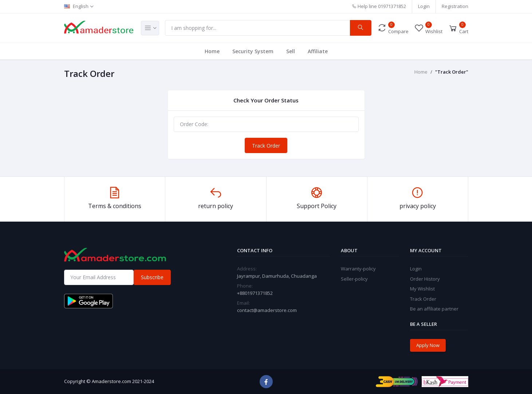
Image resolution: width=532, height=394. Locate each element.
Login (424, 6)
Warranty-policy (358, 269)
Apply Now (428, 345)
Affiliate (318, 51)
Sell (291, 51)
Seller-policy (354, 279)
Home (212, 51)
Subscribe (152, 277)
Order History (425, 279)
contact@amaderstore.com (267, 310)
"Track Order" (452, 72)
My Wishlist (422, 289)
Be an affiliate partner (434, 309)
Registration (455, 6)
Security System (253, 51)
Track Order (266, 146)
